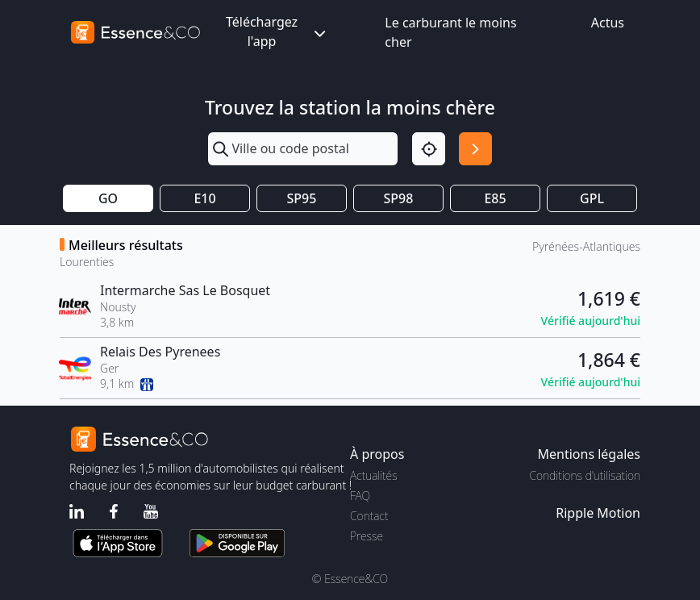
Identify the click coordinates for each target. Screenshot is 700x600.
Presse (367, 536)
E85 (495, 198)
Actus (608, 23)
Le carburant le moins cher (450, 32)
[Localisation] (429, 149)
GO (108, 198)
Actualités (374, 475)
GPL (592, 198)
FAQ (360, 496)
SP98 (399, 198)
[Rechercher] (475, 149)
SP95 (302, 198)
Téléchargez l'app (277, 31)
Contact (369, 516)
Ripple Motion (598, 513)
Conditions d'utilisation (585, 475)
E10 (204, 198)
